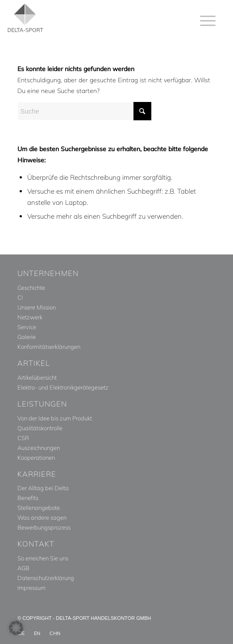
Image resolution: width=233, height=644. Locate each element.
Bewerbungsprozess (44, 527)
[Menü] (203, 21)
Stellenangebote (39, 508)
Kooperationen (36, 458)
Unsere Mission (37, 307)
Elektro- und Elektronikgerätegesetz (63, 387)
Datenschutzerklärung (46, 578)
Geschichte (31, 288)
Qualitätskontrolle (40, 428)
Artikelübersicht (37, 377)
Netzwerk (30, 317)
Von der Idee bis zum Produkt (55, 418)
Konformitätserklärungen (49, 347)
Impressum (31, 588)
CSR (23, 438)
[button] (16, 628)
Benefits (28, 498)
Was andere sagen (42, 517)
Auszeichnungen (39, 448)
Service (27, 327)
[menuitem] (203, 21)
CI (20, 297)
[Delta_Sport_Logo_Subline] (83, 18)
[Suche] (84, 111)
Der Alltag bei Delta (43, 488)
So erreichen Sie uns (43, 558)
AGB (23, 568)
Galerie (27, 337)
